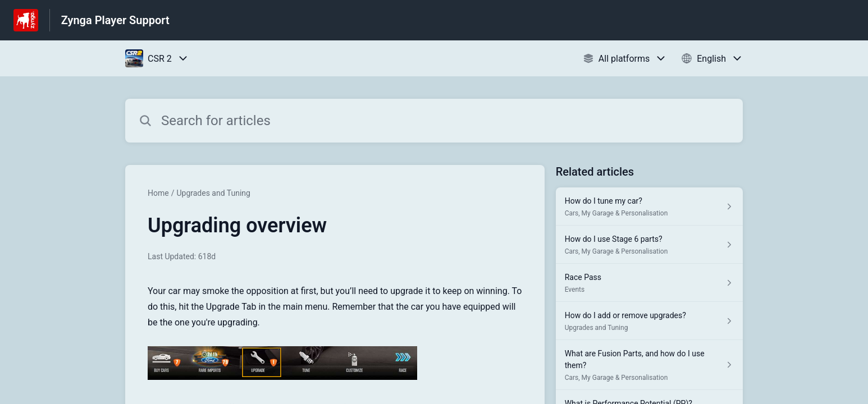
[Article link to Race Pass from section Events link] (649, 283)
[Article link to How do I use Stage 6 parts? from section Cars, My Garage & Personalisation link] (649, 245)
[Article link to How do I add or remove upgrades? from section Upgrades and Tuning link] (649, 321)
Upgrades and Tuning (213, 193)
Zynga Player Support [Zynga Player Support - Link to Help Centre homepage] (115, 20)
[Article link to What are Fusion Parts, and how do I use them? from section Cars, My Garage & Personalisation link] (649, 365)
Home (158, 193)
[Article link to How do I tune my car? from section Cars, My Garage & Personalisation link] (649, 206)
